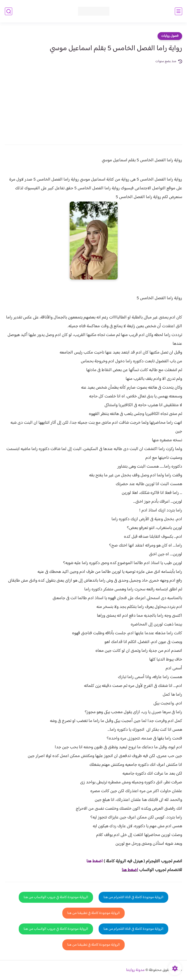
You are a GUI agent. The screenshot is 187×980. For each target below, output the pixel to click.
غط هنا (92, 861)
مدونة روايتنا (135, 970)
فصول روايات (170, 36)
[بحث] (9, 11)
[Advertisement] (93, 101)
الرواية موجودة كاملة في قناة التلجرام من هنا (133, 897)
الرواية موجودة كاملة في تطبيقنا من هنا (93, 913)
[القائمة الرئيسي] (178, 11)
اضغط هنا (130, 870)
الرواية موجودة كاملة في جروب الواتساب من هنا (56, 897)
